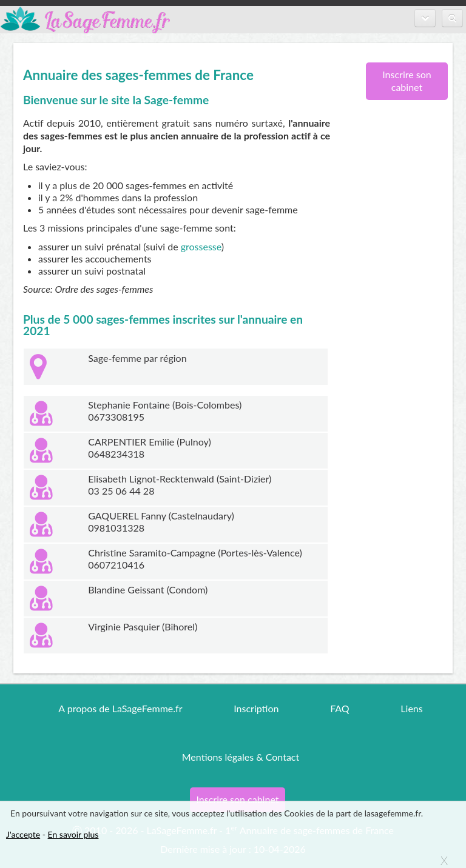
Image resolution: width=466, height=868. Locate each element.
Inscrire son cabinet (407, 81)
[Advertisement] (402, 306)
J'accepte (23, 834)
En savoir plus (73, 834)
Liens (411, 708)
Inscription (256, 708)
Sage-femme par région (137, 358)
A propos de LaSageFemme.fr (120, 708)
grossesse (201, 246)
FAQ (339, 708)
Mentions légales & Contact (241, 757)
